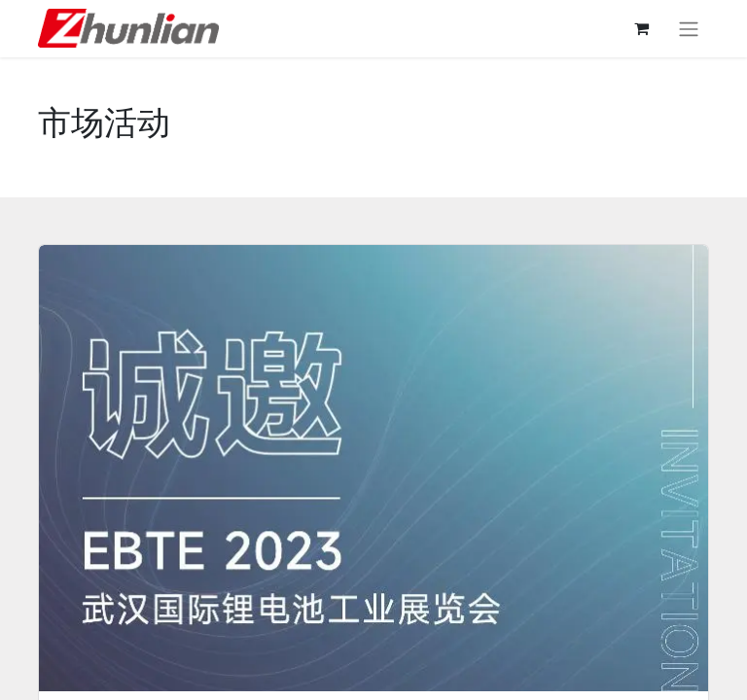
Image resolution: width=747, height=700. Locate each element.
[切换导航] (689, 29)
